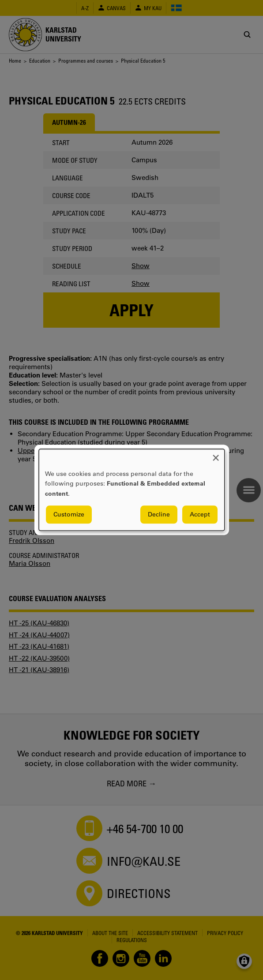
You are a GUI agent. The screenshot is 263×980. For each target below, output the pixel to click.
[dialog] (132, 490)
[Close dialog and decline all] (216, 454)
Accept (200, 515)
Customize (69, 515)
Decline (159, 515)
